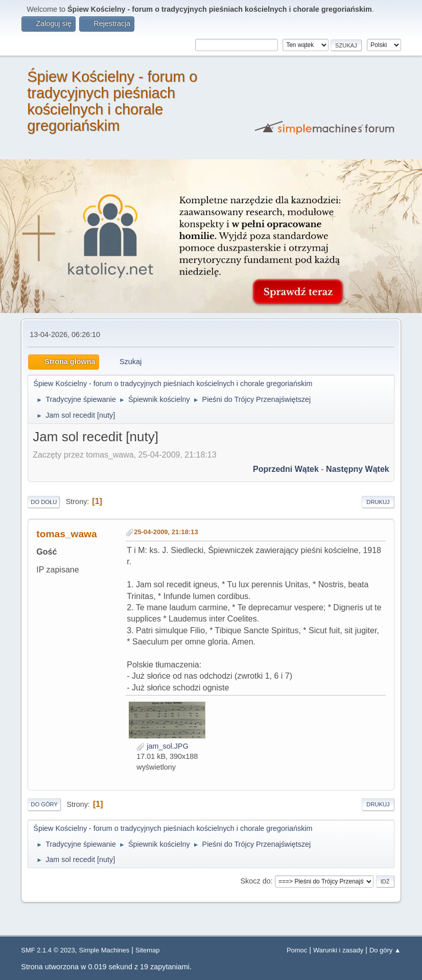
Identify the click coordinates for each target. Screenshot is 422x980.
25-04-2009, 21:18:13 (166, 532)
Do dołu (44, 502)
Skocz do (255, 881)
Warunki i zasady (338, 950)
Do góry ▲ (385, 950)
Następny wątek (358, 469)
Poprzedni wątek (286, 469)
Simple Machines (104, 950)
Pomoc (297, 950)
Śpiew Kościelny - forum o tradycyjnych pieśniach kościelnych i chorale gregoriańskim (112, 101)
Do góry (44, 804)
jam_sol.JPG (162, 746)
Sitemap (148, 950)
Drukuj (378, 502)
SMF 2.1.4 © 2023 (48, 950)
